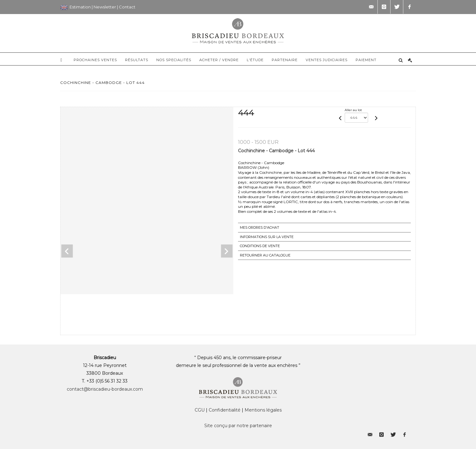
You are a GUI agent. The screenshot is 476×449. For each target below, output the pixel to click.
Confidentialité (225, 410)
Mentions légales (263, 410)
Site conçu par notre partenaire (238, 426)
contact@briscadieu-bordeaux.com (105, 389)
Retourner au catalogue (265, 255)
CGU (200, 410)
